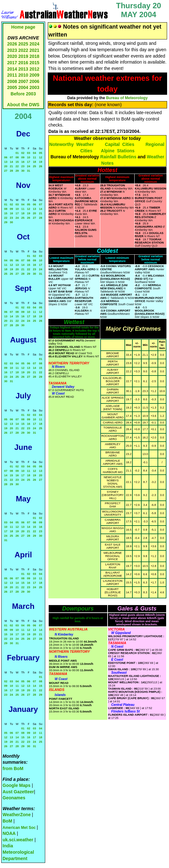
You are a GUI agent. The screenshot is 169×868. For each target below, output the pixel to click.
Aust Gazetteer (18, 792)
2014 (12, 69)
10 (29, 157)
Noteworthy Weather (72, 144)
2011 (12, 75)
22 (17, 166)
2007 (23, 81)
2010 (23, 75)
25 (34, 166)
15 (17, 162)
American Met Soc (20, 828)
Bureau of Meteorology (127, 98)
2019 (23, 56)
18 (34, 162)
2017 (12, 63)
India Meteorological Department (18, 852)
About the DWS (23, 105)
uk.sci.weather (18, 840)
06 (6, 157)
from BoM (13, 768)
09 (23, 157)
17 (29, 162)
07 (11, 157)
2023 (12, 50)
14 (11, 162)
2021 (34, 50)
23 (23, 166)
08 (17, 157)
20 (6, 166)
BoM (7, 821)
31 (29, 171)
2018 (34, 56)
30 (23, 171)
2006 (34, 81)
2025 (23, 44)
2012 (34, 69)
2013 (23, 69)
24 (29, 166)
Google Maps (17, 785)
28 (11, 171)
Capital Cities (120, 144)
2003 (34, 87)
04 (34, 153)
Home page (23, 27)
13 (6, 162)
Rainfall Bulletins (118, 157)
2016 (23, 63)
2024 (34, 44)
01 (17, 153)
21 (11, 166)
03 (29, 153)
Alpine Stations (118, 151)
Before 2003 (23, 94)
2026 (12, 44)
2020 (12, 56)
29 (17, 171)
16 (23, 162)
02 (23, 153)
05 (40, 153)
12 (40, 157)
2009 (34, 75)
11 (34, 157)
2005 (12, 87)
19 (40, 162)
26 (40, 166)
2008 (12, 81)
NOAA (9, 833)
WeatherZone (17, 815)
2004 (24, 87)
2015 (34, 63)
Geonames (14, 798)
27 (6, 171)
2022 (23, 50)
